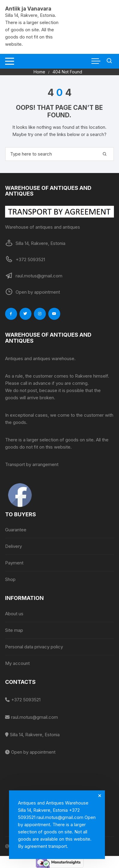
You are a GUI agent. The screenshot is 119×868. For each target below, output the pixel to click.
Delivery (13, 546)
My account (17, 663)
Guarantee (16, 530)
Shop (10, 579)
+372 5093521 (26, 700)
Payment (14, 563)
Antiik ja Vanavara (28, 9)
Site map (14, 630)
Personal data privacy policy (34, 647)
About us (14, 614)
